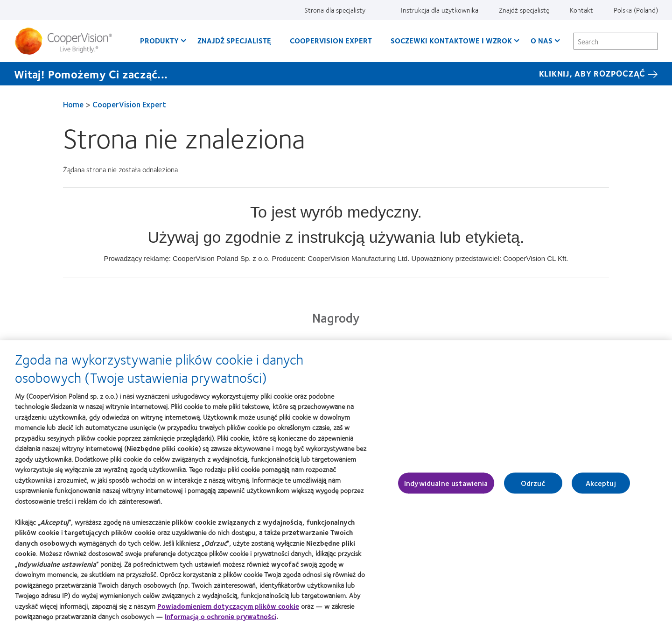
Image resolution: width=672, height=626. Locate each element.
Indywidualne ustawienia (446, 488)
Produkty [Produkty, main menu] (159, 40)
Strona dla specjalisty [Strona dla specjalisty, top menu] (335, 10)
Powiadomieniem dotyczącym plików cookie (228, 610)
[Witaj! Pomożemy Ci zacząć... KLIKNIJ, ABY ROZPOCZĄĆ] (336, 74)
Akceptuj (601, 488)
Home (73, 104)
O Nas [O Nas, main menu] (542, 40)
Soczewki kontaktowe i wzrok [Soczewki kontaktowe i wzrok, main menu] (451, 40)
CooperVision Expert (129, 104)
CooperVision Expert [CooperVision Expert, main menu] (331, 40)
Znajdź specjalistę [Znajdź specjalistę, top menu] (524, 10)
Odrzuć (533, 488)
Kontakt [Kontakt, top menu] (581, 10)
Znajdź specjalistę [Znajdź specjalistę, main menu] (234, 40)
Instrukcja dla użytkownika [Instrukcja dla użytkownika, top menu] (440, 10)
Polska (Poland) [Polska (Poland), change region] (636, 10)
